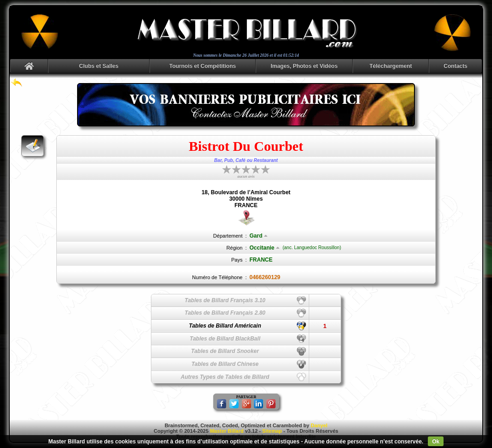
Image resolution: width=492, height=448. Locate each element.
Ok (436, 442)
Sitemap (272, 431)
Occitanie (265, 248)
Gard (259, 236)
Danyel (319, 425)
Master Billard (227, 431)
